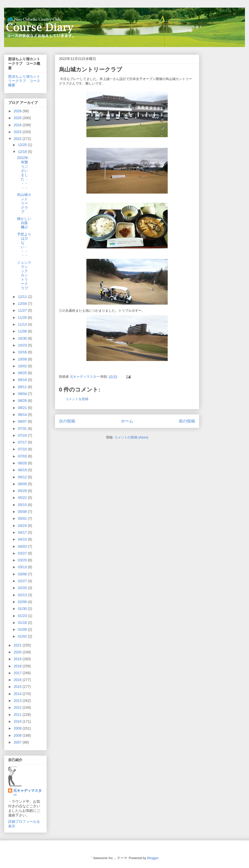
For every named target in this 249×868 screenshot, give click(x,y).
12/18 (23, 152)
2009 (18, 728)
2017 (18, 673)
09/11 (23, 387)
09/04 (23, 394)
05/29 (23, 491)
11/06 (23, 331)
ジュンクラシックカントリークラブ (24, 275)
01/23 (23, 616)
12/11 (23, 297)
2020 (18, 652)
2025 (18, 118)
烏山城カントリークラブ (24, 203)
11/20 (23, 318)
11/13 (23, 324)
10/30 (23, 338)
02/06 (23, 602)
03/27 (23, 553)
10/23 (23, 345)
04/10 (23, 539)
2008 (18, 735)
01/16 (23, 623)
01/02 (23, 636)
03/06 (23, 574)
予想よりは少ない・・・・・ (24, 245)
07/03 (23, 456)
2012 (18, 707)
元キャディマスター (27, 793)
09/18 (23, 380)
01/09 (23, 629)
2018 (18, 666)
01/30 (23, 609)
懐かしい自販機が (24, 223)
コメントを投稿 (77, 399)
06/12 (23, 477)
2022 (18, 139)
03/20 (23, 560)
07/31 (23, 429)
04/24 (23, 526)
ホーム (127, 421)
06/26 (23, 463)
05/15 (23, 505)
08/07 (23, 421)
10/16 (23, 352)
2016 (18, 680)
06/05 (23, 484)
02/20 (23, 588)
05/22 (23, 498)
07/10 (23, 449)
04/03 (23, 546)
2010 (18, 721)
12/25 (23, 145)
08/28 (23, 401)
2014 (18, 694)
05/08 (23, 512)
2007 (18, 742)
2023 (18, 132)
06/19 (23, 470)
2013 (18, 701)
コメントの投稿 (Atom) (131, 437)
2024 (18, 125)
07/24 (23, 435)
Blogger (153, 858)
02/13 (23, 595)
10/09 (23, 359)
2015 (18, 687)
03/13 (23, 567)
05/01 (23, 518)
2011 (18, 715)
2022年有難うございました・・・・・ (23, 173)
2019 (18, 659)
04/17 (23, 532)
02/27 (23, 581)
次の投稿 (67, 421)
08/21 (23, 408)
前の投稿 (187, 421)
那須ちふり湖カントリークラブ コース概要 (24, 81)
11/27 (23, 310)
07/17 (23, 442)
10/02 (23, 366)
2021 (18, 645)
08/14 (23, 415)
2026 (18, 111)
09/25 (23, 373)
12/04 (23, 304)
